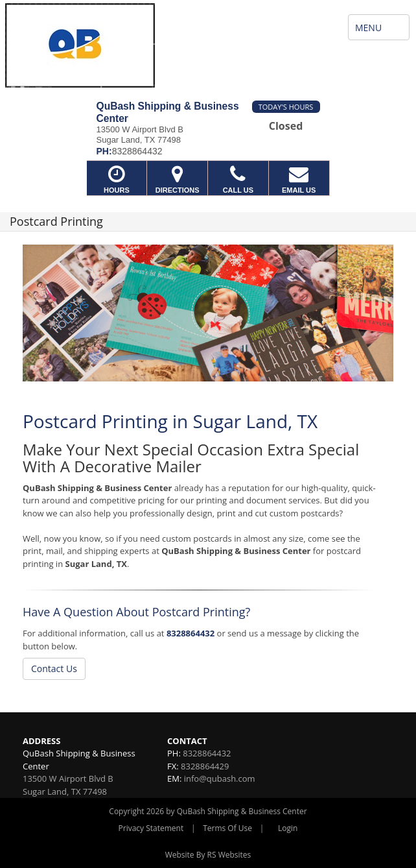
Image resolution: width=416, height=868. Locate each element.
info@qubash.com (220, 778)
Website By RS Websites (208, 855)
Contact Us (54, 669)
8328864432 (191, 633)
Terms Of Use (227, 828)
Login (288, 828)
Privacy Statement (151, 828)
